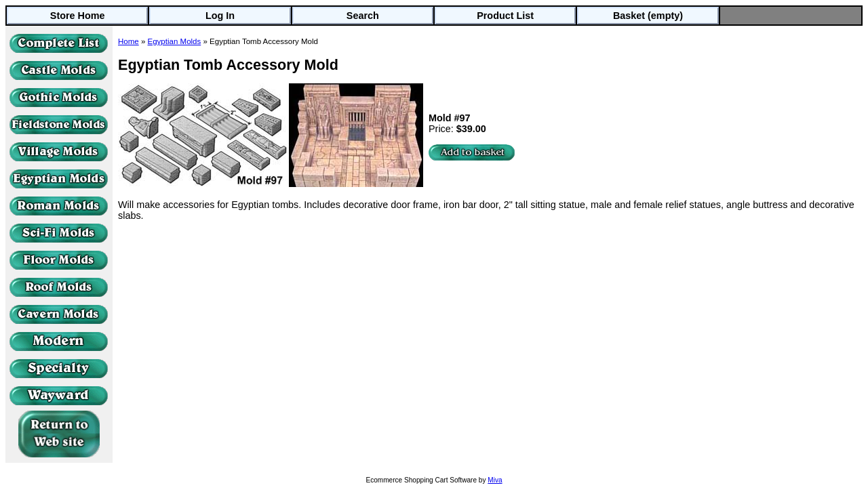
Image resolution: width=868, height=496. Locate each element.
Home (129, 41)
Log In (220, 16)
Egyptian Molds (175, 41)
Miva (495, 480)
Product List (505, 16)
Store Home (78, 16)
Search (363, 16)
